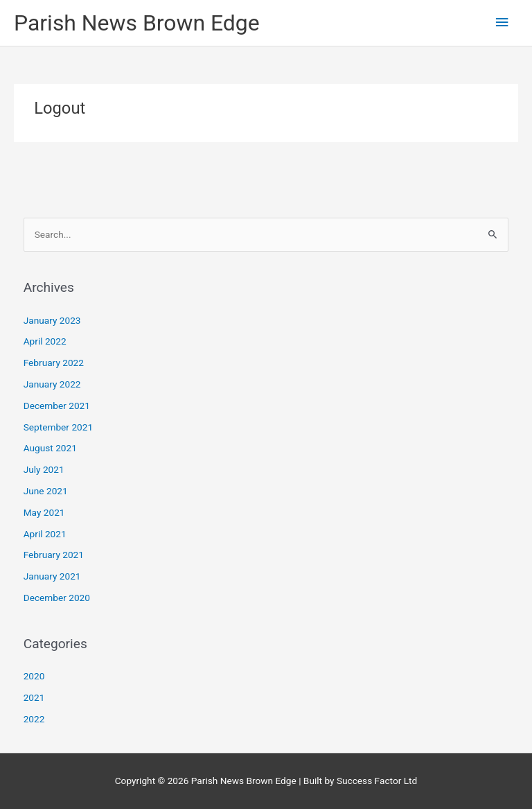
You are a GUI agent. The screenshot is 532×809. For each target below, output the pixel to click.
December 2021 (57, 406)
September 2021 (58, 427)
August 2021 (50, 448)
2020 (34, 676)
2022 (34, 719)
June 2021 (46, 491)
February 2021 (54, 555)
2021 (34, 697)
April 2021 (45, 534)
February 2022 (54, 363)
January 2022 (52, 384)
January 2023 (52, 320)
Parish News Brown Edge (137, 23)
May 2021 (44, 512)
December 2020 (57, 598)
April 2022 (45, 341)
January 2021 (52, 576)
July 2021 (44, 469)
